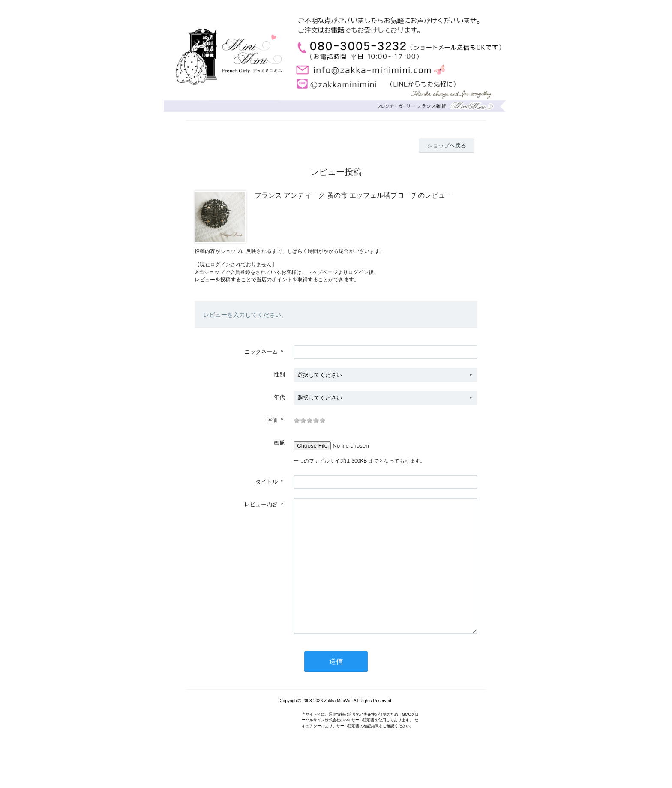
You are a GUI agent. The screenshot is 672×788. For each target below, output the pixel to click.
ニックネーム (261, 352)
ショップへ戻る (447, 146)
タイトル (267, 482)
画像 (279, 442)
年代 (279, 397)
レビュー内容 (261, 504)
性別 (279, 374)
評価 (272, 420)
